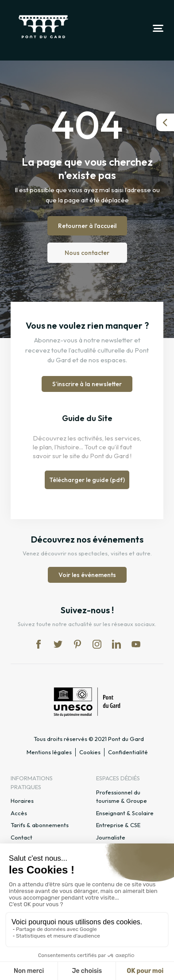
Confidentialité (128, 752)
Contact (21, 837)
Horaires (22, 801)
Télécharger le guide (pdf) (87, 480)
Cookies (90, 752)
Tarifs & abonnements (40, 825)
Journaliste (111, 837)
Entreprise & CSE (118, 825)
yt (136, 644)
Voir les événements (87, 575)
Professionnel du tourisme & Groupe (122, 797)
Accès (19, 813)
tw (58, 644)
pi (77, 644)
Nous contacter (87, 253)
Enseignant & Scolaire (125, 813)
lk (116, 644)
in (97, 644)
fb (39, 644)
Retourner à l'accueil (87, 226)
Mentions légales (49, 752)
